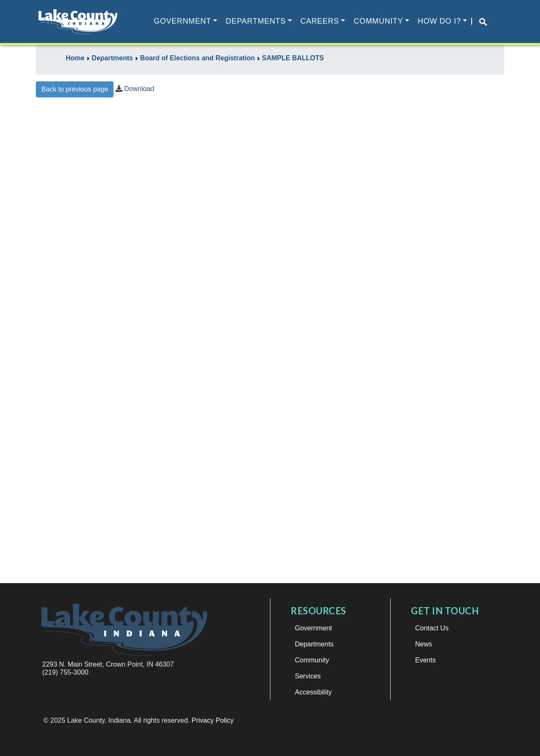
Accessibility (313, 692)
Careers (320, 21)
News (424, 644)
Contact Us (432, 628)
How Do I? (439, 21)
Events (425, 660)
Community (378, 21)
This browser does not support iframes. (270, 344)
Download (139, 89)
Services (308, 676)
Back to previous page (75, 89)
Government (183, 21)
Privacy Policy (213, 720)
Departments (256, 21)
